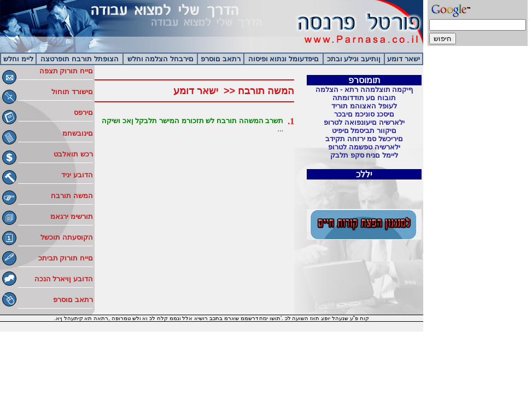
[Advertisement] (478, 219)
